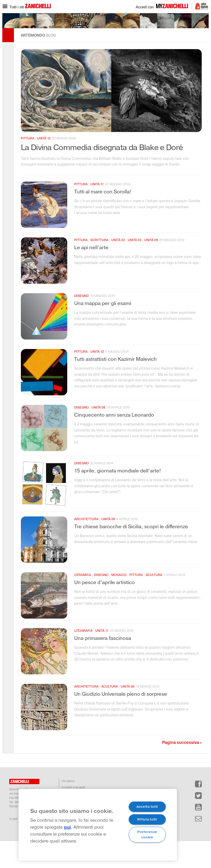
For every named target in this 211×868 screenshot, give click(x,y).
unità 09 (151, 267)
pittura (28, 165)
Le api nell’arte (91, 274)
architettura (86, 546)
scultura (154, 602)
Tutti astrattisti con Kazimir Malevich (115, 386)
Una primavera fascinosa (103, 665)
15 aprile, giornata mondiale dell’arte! (118, 498)
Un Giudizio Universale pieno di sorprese (121, 721)
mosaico (119, 602)
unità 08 (98, 434)
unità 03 (135, 267)
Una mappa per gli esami (103, 330)
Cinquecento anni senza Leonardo (114, 442)
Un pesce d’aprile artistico (104, 609)
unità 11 (97, 211)
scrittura (99, 267)
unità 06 (128, 713)
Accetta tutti (147, 807)
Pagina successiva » (182, 769)
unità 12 (44, 165)
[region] (98, 825)
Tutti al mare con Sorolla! (103, 219)
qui (67, 827)
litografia (83, 658)
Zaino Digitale (200, 6)
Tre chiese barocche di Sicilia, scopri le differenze (131, 554)
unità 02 (118, 267)
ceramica (83, 602)
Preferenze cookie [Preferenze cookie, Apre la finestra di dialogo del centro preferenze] (147, 835)
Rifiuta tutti (147, 819)
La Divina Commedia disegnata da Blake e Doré (102, 174)
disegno (82, 323)
